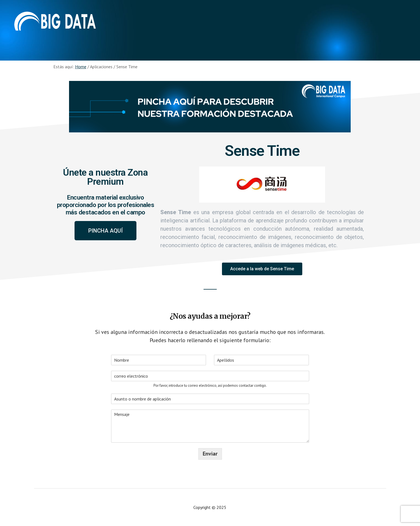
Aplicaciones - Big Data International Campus (55, 22)
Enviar (210, 454)
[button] (105, 231)
